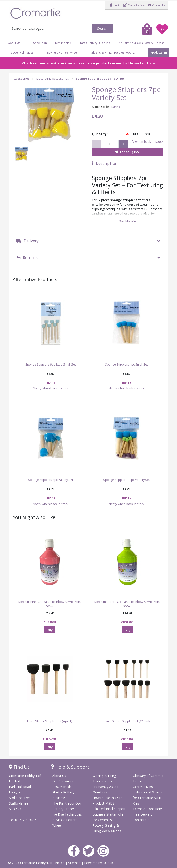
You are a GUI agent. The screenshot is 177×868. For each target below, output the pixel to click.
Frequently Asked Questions (105, 789)
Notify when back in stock (144, 142)
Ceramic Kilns (143, 787)
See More (128, 221)
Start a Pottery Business (94, 43)
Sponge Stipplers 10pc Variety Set (127, 480)
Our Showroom (38, 43)
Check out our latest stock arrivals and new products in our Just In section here (88, 63)
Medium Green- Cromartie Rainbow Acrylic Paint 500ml (127, 604)
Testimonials (63, 43)
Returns (27, 257)
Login (115, 5)
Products (159, 52)
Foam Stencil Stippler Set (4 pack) (50, 721)
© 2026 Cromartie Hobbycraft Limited (37, 863)
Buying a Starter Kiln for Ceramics (108, 817)
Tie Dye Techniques (21, 52)
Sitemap (75, 863)
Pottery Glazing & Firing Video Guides (107, 828)
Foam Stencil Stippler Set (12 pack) (127, 721)
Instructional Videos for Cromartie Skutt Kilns (147, 798)
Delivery (28, 241)
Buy (50, 630)
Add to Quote (130, 152)
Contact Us (157, 5)
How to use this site (108, 798)
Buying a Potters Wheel (62, 52)
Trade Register (134, 5)
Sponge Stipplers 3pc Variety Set (51, 480)
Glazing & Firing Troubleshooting (113, 52)
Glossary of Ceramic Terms (148, 778)
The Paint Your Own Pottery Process (141, 43)
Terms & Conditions (148, 809)
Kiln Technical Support (109, 809)
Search (102, 28)
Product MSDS (104, 803)
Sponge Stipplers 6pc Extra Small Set (51, 365)
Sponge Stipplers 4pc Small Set (127, 365)
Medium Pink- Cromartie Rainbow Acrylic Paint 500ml (50, 604)
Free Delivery (143, 814)
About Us (14, 43)
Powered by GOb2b (99, 863)
